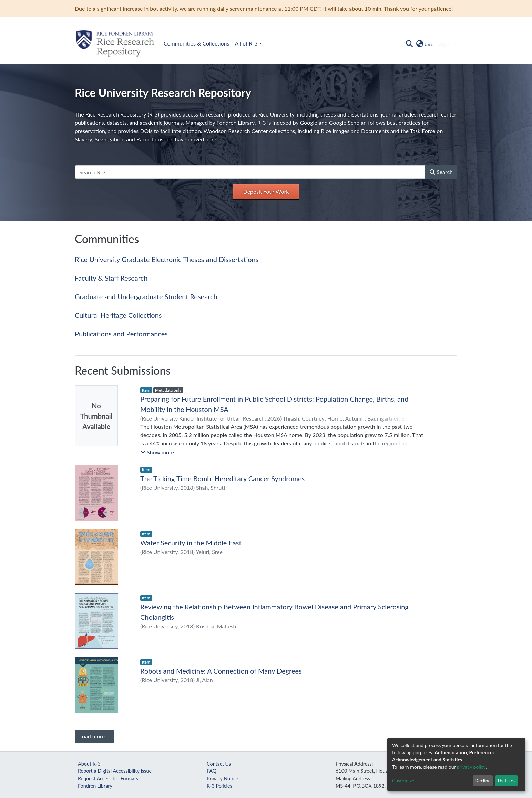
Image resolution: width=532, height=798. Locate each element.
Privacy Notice (222, 779)
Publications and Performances (121, 334)
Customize (403, 781)
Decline (483, 781)
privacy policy (471, 767)
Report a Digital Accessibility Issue (115, 771)
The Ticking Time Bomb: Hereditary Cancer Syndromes (222, 478)
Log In (444, 43)
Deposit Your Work (266, 191)
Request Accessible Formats (108, 779)
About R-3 (89, 764)
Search (441, 172)
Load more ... (95, 736)
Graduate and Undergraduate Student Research (146, 296)
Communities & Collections (196, 43)
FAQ (212, 771)
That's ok (506, 781)
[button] (425, 43)
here (211, 139)
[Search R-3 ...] (250, 172)
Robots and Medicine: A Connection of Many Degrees (221, 671)
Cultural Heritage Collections (118, 315)
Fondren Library (95, 786)
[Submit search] (409, 43)
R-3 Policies (219, 786)
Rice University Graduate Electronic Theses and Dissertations (167, 259)
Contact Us (219, 764)
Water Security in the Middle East (191, 543)
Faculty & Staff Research (111, 278)
